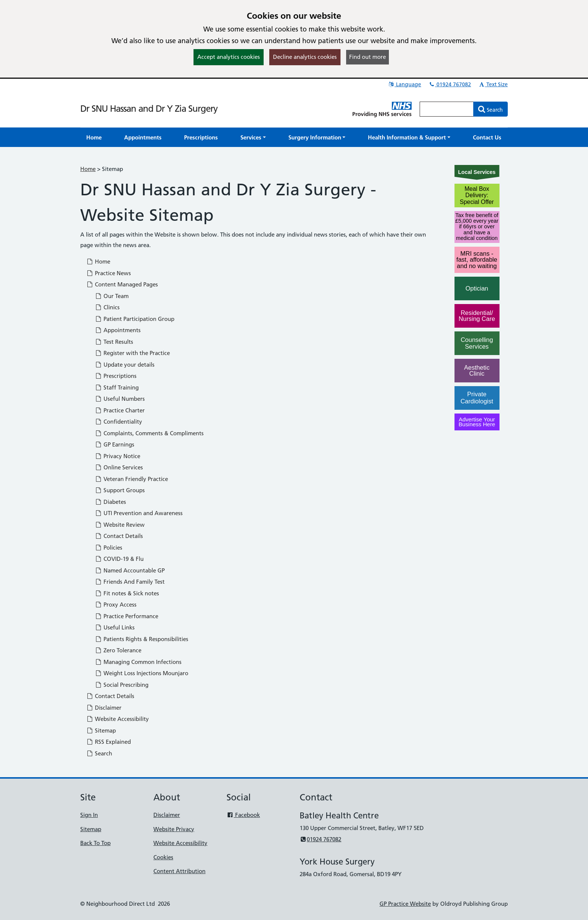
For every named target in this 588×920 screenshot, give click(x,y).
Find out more (367, 57)
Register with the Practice (132, 353)
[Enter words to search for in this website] (447, 109)
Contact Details (119, 536)
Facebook (243, 815)
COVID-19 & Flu (119, 559)
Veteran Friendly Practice (131, 479)
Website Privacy (174, 829)
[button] (253, 137)
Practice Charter (120, 410)
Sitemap (101, 730)
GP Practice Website (405, 904)
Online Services (119, 467)
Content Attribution (179, 871)
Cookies (163, 857)
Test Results (114, 342)
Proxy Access (116, 605)
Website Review (120, 525)
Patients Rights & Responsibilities (142, 639)
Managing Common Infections (138, 662)
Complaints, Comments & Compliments (149, 433)
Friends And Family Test (130, 582)
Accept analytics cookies (229, 57)
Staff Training (117, 387)
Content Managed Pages (122, 284)
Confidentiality (118, 422)
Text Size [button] (493, 84)
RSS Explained (109, 742)
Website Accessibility (118, 719)
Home (88, 169)
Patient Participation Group (135, 319)
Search (99, 753)
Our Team (112, 296)
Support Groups (120, 490)
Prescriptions (116, 376)
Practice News (109, 273)
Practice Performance (127, 616)
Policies (109, 548)
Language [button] (404, 84)
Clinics (107, 307)
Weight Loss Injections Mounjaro (142, 673)
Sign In (89, 815)
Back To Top (95, 843)
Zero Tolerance (118, 650)
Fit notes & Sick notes (127, 593)
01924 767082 (450, 84)
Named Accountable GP (130, 570)
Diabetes (110, 502)
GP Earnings (115, 444)
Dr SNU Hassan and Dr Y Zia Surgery (149, 109)
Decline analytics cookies (305, 57)
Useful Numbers (120, 399)
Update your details (125, 365)
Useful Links (115, 627)
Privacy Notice (118, 456)
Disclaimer (104, 708)
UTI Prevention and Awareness (139, 513)
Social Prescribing (122, 685)
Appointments (118, 330)
